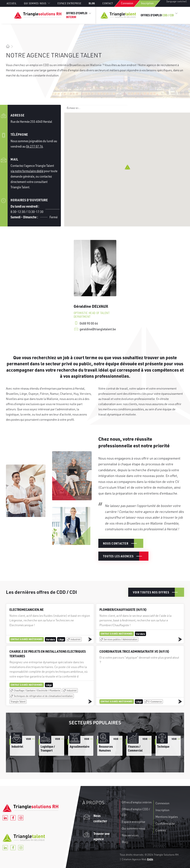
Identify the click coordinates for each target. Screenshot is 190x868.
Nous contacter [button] (116, 543)
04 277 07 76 (35, 146)
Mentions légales (167, 817)
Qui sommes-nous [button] (37, 3)
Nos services (130, 835)
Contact (108, 3)
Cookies (161, 830)
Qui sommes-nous (133, 828)
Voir (28, 739)
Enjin (150, 859)
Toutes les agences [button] (118, 556)
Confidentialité (165, 824)
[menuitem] (13, 3)
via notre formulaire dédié (27, 171)
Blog (92, 3)
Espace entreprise (69, 3)
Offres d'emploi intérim (137, 802)
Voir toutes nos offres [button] (151, 592)
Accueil (12, 3)
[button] (127, 167)
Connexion (127, 3)
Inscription (147, 3)
